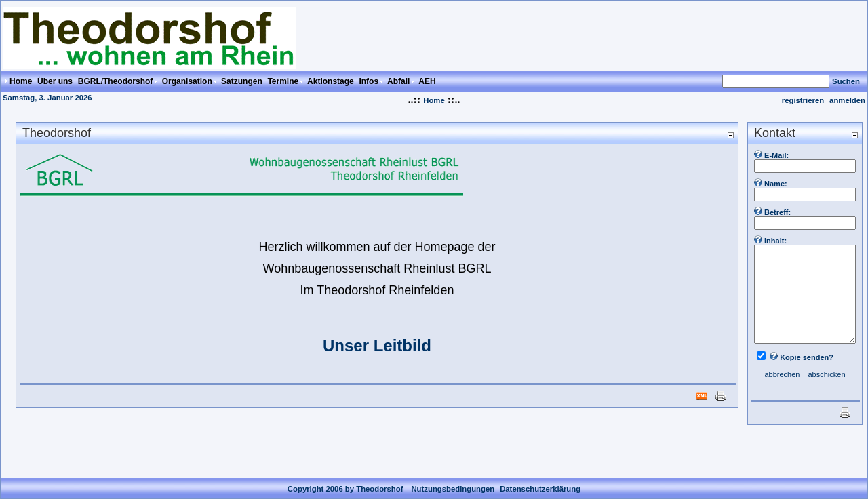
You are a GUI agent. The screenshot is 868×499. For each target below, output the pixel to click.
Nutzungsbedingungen (453, 478)
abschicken (826, 374)
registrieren (803, 100)
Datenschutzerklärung (540, 478)
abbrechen (782, 374)
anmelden (847, 100)
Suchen (846, 81)
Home (434, 100)
